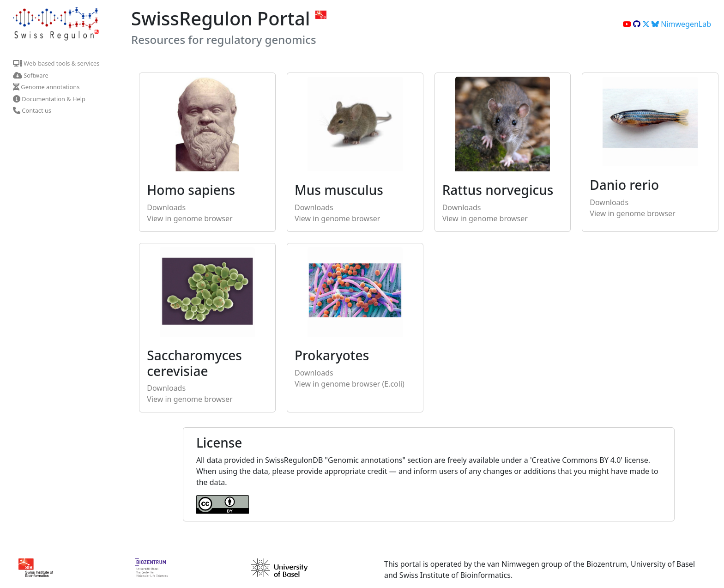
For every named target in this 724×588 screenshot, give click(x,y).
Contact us (32, 110)
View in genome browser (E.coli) (350, 384)
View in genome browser (190, 218)
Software (31, 75)
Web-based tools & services (56, 63)
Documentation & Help (49, 99)
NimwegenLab (681, 24)
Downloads (166, 207)
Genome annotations (46, 87)
